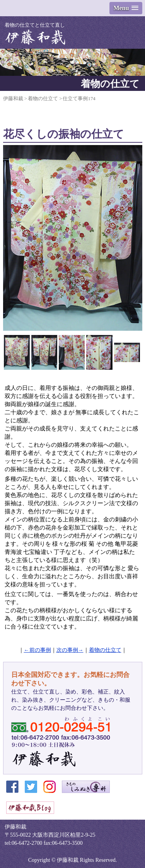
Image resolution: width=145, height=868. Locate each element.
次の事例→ (70, 650)
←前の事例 (38, 650)
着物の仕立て (105, 650)
